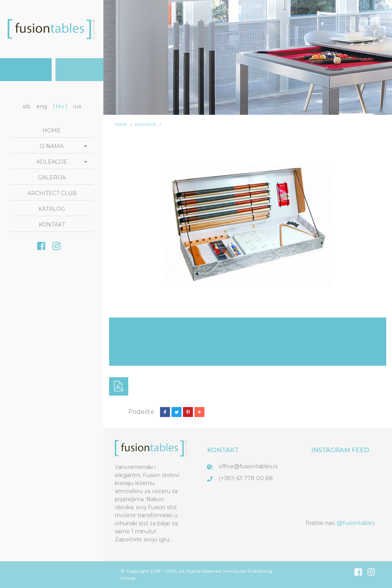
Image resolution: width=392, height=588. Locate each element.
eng (42, 106)
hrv (60, 106)
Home (52, 130)
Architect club (52, 193)
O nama (52, 146)
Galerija (52, 178)
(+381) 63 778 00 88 (246, 478)
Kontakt (52, 225)
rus (77, 106)
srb (27, 106)
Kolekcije (52, 162)
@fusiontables (356, 523)
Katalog (52, 209)
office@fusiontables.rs (248, 466)
